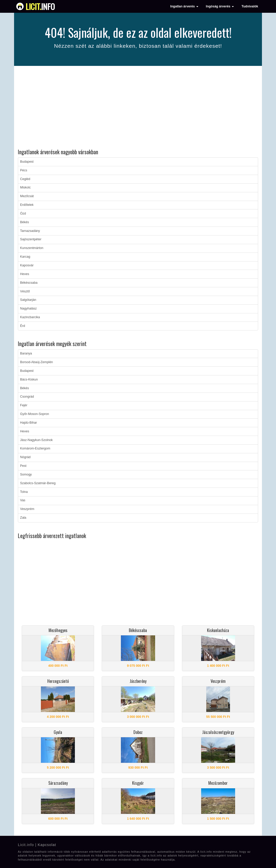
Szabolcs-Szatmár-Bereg (38, 483)
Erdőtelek (27, 205)
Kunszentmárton (32, 248)
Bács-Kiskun (29, 379)
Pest (23, 466)
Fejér (24, 405)
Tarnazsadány (30, 231)
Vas (23, 500)
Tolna (24, 492)
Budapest (27, 162)
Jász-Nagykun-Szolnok (37, 440)
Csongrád (27, 397)
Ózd (23, 213)
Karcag (25, 257)
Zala (23, 518)
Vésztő (25, 291)
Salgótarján (28, 300)
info (40, 6)
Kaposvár (27, 265)
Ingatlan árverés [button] (184, 6)
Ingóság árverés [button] (220, 6)
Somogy (26, 474)
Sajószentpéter (31, 239)
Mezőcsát (27, 196)
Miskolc (26, 187)
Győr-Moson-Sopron (35, 414)
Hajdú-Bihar (29, 423)
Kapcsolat (47, 845)
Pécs (24, 170)
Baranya (26, 353)
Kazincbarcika (30, 317)
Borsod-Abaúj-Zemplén (37, 362)
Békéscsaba (29, 283)
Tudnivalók (250, 6)
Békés (25, 222)
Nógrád (25, 457)
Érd (23, 326)
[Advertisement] (138, 108)
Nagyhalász (28, 308)
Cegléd (25, 179)
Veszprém (27, 509)
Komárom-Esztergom (35, 448)
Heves (25, 274)
